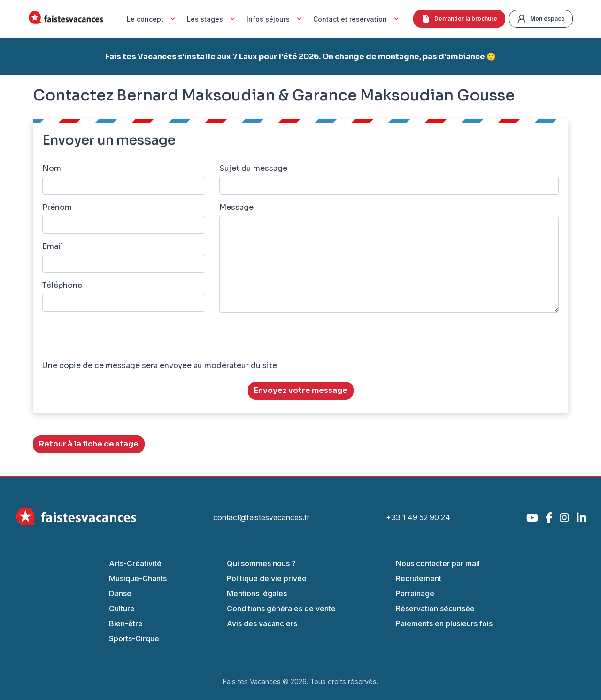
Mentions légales (257, 593)
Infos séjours (275, 19)
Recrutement (419, 578)
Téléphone (62, 285)
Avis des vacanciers (262, 623)
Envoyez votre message (301, 390)
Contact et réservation (357, 19)
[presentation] (114, 338)
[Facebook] (549, 518)
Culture (122, 608)
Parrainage (415, 593)
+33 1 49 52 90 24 (418, 517)
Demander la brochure (459, 19)
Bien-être (126, 623)
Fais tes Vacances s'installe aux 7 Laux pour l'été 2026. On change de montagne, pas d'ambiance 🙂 (300, 57)
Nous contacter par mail (438, 563)
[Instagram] (564, 518)
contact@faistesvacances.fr (261, 517)
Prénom (57, 207)
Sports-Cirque (134, 638)
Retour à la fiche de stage (89, 444)
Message (236, 207)
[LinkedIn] (581, 518)
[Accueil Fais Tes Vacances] (66, 19)
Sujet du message (253, 168)
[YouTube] (532, 518)
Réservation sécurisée (435, 608)
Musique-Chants (138, 578)
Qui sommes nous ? (261, 563)
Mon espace (541, 19)
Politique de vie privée (267, 578)
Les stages (212, 19)
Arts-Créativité (135, 563)
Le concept (152, 19)
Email (53, 246)
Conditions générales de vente (281, 608)
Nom (52, 168)
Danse (120, 593)
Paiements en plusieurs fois (444, 623)
